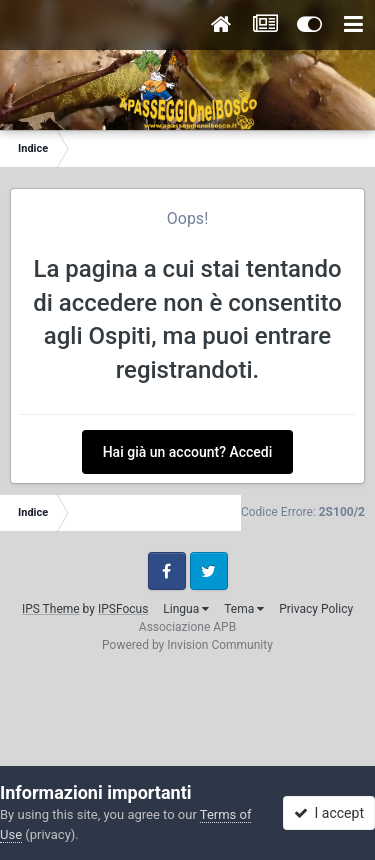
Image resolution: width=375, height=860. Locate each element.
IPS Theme (51, 609)
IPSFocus (123, 609)
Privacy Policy (316, 609)
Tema (244, 609)
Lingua (186, 609)
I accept (329, 813)
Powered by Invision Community (187, 645)
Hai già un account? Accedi (188, 452)
